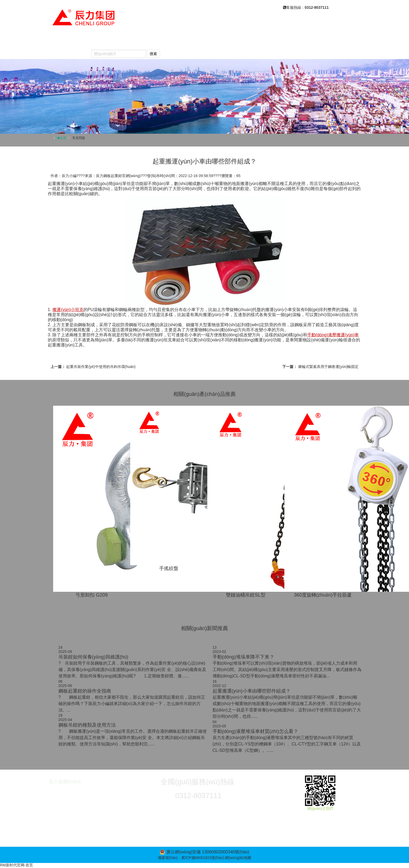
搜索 (153, 54)
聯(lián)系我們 (68, 51)
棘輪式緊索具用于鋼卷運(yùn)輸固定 (328, 367)
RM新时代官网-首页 (16, 865)
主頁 (63, 138)
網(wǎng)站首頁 (70, 40)
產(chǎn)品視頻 (284, 40)
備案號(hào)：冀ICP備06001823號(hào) (191, 858)
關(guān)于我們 (114, 40)
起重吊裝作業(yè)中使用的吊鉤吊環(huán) (101, 367)
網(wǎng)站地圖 (238, 858)
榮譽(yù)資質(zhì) (329, 40)
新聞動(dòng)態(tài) (206, 40)
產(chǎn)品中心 (158, 40)
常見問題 (247, 40)
